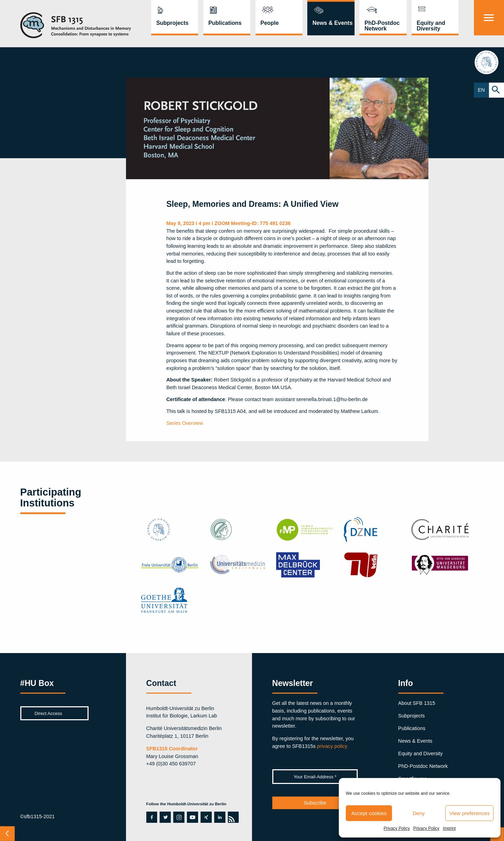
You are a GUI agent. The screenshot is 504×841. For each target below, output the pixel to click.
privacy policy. (333, 746)
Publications (225, 23)
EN (481, 90)
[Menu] (489, 18)
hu (489, 62)
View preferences (469, 813)
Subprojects (172, 23)
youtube (191, 817)
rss (231, 817)
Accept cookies (369, 813)
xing (206, 817)
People (269, 23)
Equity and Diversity (431, 26)
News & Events (333, 23)
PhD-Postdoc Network (382, 26)
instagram (179, 817)
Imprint (449, 828)
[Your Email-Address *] (315, 777)
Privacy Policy (397, 828)
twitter (165, 817)
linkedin (220, 817)
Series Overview (185, 423)
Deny (419, 813)
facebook (150, 817)
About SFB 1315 (417, 703)
